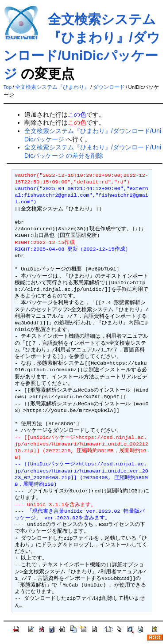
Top (8, 87)
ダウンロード (109, 87)
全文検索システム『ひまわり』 (52, 87)
